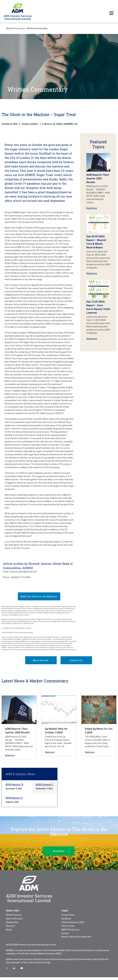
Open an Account (14, 921)
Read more (92, 208)
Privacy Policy (68, 918)
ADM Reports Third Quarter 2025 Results (97, 179)
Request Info (12, 925)
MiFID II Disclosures (70, 932)
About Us (10, 929)
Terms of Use (68, 929)
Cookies (65, 936)
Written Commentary (37, 28)
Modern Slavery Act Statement (76, 939)
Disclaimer (66, 921)
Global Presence (14, 918)
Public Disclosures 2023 (73, 925)
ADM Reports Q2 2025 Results (22, 801)
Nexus (9, 932)
